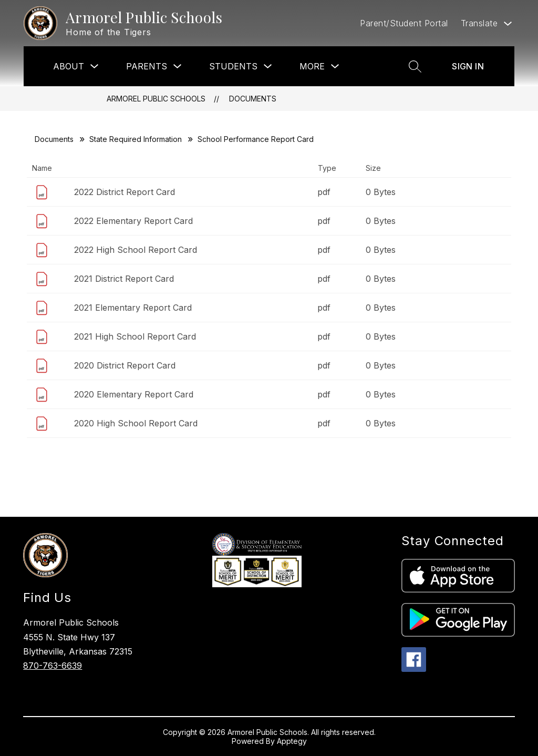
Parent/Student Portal (404, 23)
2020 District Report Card (125, 365)
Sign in (468, 66)
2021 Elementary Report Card (133, 308)
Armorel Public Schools (156, 99)
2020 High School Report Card (136, 423)
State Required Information (136, 139)
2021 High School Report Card (135, 336)
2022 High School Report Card (136, 250)
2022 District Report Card (125, 192)
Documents (253, 99)
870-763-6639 (53, 666)
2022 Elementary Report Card (133, 221)
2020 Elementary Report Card (134, 394)
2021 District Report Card (124, 279)
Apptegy (292, 741)
